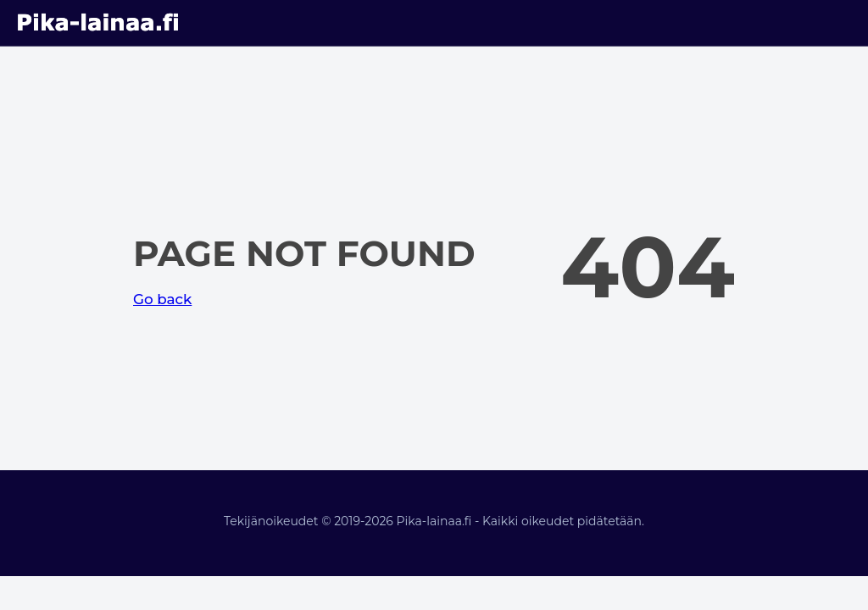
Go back (162, 299)
